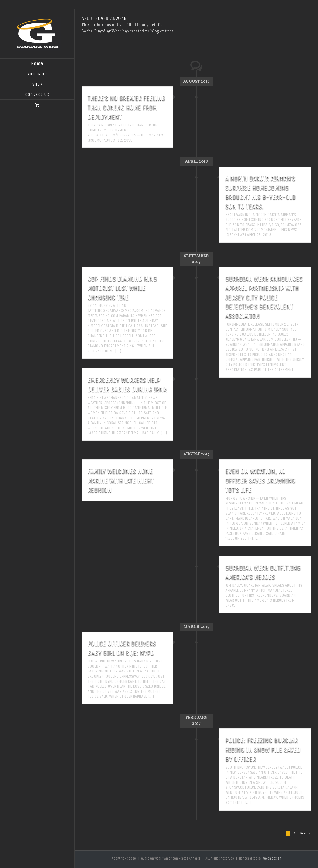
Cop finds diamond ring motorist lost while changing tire (122, 288)
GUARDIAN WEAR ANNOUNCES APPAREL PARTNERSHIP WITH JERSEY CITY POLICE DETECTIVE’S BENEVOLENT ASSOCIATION (264, 297)
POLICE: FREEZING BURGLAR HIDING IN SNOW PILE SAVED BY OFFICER (263, 749)
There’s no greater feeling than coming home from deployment (126, 107)
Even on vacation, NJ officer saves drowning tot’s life (260, 480)
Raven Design (272, 858)
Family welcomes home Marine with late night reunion (121, 480)
